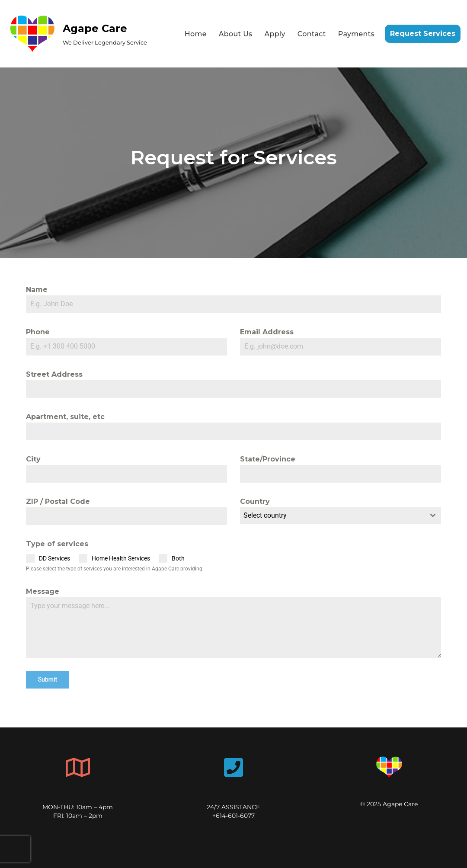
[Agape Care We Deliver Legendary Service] (77, 34)
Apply (275, 34)
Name (37, 290)
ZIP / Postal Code (58, 501)
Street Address (54, 374)
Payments (356, 34)
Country (255, 501)
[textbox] (332, 516)
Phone (38, 332)
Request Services (423, 34)
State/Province (268, 459)
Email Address (267, 332)
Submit (48, 679)
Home (196, 34)
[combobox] (341, 516)
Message (43, 591)
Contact (312, 34)
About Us (236, 34)
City (33, 459)
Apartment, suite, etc (65, 417)
